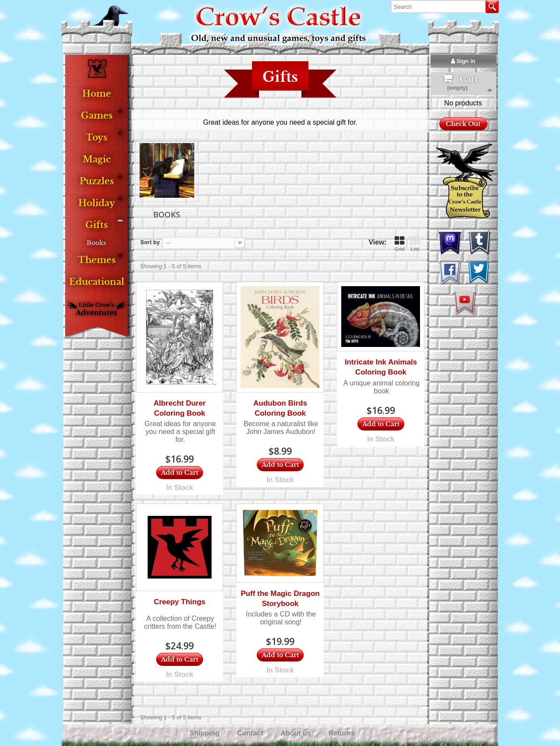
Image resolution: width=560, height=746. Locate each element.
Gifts (96, 225)
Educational (97, 282)
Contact (251, 733)
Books (96, 243)
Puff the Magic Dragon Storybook (280, 599)
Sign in (463, 61)
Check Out (463, 159)
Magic (97, 159)
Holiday (97, 203)
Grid (400, 243)
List (415, 243)
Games (97, 116)
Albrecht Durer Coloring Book (180, 408)
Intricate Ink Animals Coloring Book (381, 367)
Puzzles (97, 181)
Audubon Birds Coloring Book (280, 408)
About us (297, 733)
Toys (96, 138)
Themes (97, 260)
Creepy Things (179, 602)
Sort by (150, 242)
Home (97, 94)
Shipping (205, 733)
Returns (343, 733)
